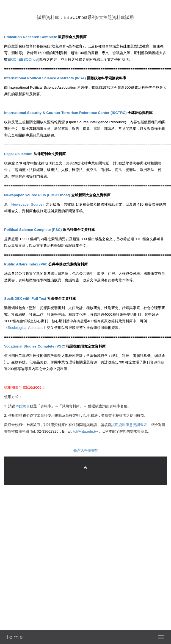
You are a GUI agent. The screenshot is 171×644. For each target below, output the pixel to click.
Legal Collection (18, 154)
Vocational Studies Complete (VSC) (35, 346)
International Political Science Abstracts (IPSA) (45, 78)
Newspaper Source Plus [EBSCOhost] (37, 195)
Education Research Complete (31, 37)
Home (14, 637)
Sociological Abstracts (26, 328)
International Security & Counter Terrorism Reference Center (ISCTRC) (65, 113)
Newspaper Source (27, 204)
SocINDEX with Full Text (25, 299)
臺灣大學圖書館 (86, 450)
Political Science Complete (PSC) (33, 230)
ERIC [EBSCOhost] (24, 59)
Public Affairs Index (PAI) (26, 264)
